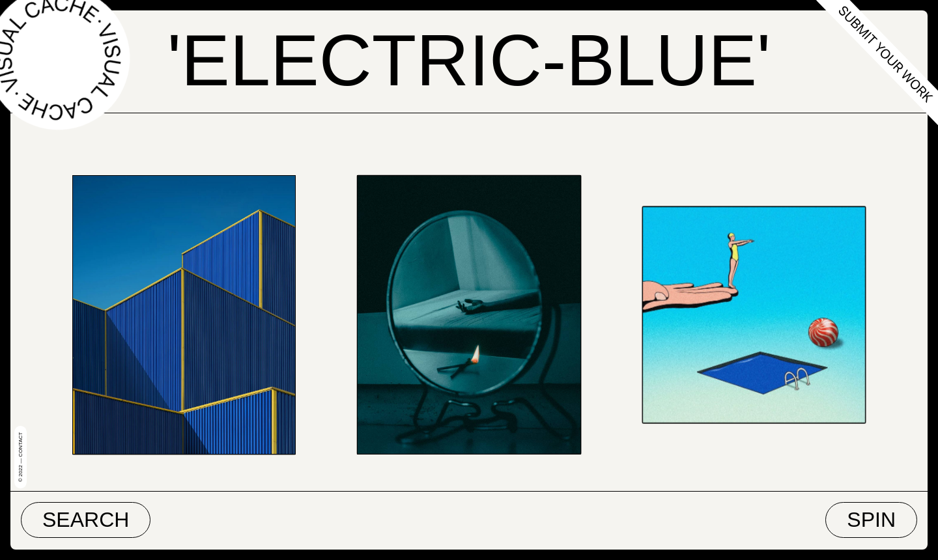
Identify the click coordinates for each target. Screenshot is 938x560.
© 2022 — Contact (21, 457)
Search (86, 520)
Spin (871, 520)
